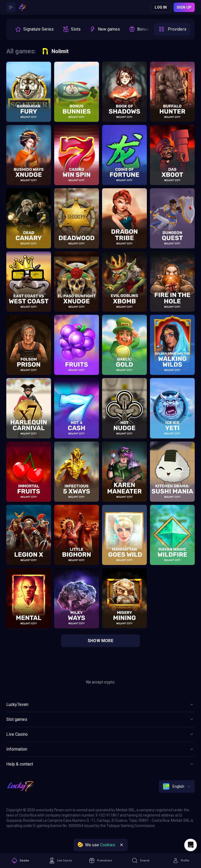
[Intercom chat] (191, 845)
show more (100, 641)
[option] (34, 29)
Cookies (108, 845)
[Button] (11, 7)
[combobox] (177, 786)
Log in (161, 7)
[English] (177, 786)
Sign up (184, 7)
